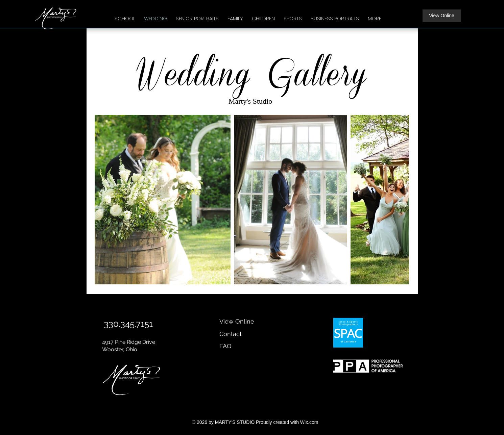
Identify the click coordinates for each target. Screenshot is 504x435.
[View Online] (442, 16)
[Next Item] (397, 200)
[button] (125, 16)
